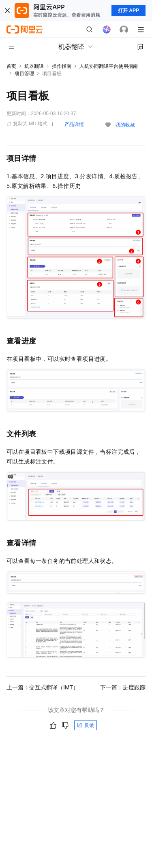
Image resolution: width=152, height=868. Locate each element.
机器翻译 (34, 66)
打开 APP (128, 11)
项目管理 (24, 74)
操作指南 (62, 66)
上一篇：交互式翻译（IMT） (43, 687)
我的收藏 (125, 125)
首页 (11, 66)
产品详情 (74, 124)
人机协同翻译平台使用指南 (109, 66)
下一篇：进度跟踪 (123, 687)
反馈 (86, 725)
